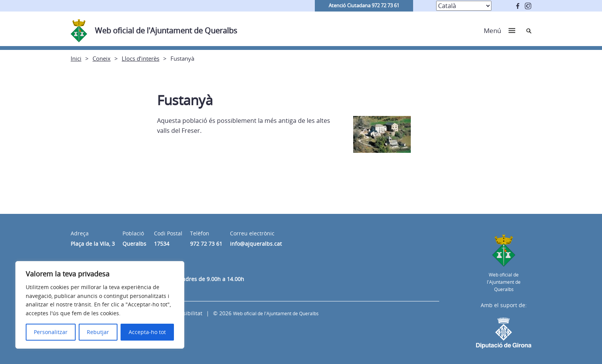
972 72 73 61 (206, 244)
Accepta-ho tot (147, 332)
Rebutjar (98, 332)
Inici (76, 58)
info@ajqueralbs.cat (256, 244)
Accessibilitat (185, 313)
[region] (100, 305)
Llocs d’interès (141, 58)
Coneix (102, 58)
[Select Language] (464, 6)
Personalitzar (51, 332)
